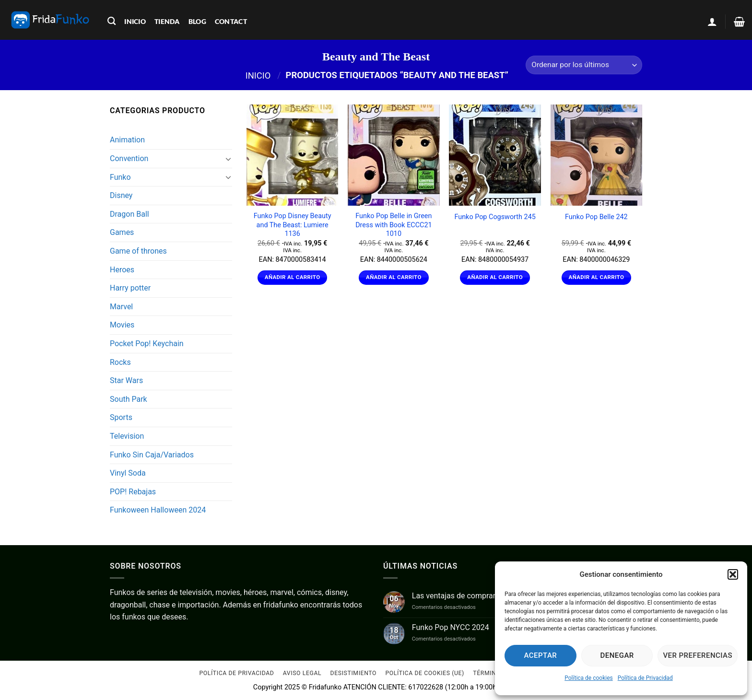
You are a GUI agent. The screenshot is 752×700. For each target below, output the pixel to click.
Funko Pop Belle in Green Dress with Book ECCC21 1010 (394, 225)
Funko (120, 177)
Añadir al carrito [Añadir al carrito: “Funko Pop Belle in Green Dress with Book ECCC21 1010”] (394, 277)
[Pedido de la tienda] (584, 65)
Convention (129, 158)
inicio (135, 21)
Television (127, 436)
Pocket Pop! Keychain (147, 344)
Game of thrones (138, 251)
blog (197, 21)
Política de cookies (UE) (425, 674)
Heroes (122, 270)
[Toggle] (228, 159)
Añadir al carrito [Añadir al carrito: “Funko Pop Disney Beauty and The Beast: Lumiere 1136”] (293, 277)
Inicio (258, 75)
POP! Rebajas (133, 492)
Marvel (121, 307)
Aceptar (541, 655)
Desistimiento (354, 674)
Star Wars (126, 380)
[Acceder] (712, 22)
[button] (733, 574)
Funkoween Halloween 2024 (158, 510)
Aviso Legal (302, 674)
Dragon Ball (129, 214)
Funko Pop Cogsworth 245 (495, 217)
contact (231, 21)
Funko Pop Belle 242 (596, 217)
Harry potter (130, 288)
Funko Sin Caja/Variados (152, 455)
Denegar (617, 655)
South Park (129, 399)
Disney (121, 195)
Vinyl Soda (128, 473)
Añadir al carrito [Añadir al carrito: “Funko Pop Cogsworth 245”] (495, 277)
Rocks (120, 362)
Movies (122, 325)
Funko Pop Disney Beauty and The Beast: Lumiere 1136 (293, 225)
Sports (121, 417)
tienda (167, 21)
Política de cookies (589, 678)
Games (122, 232)
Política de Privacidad (645, 678)
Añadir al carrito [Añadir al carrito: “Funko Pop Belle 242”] (597, 277)
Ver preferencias (698, 655)
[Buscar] (112, 21)
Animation (127, 140)
